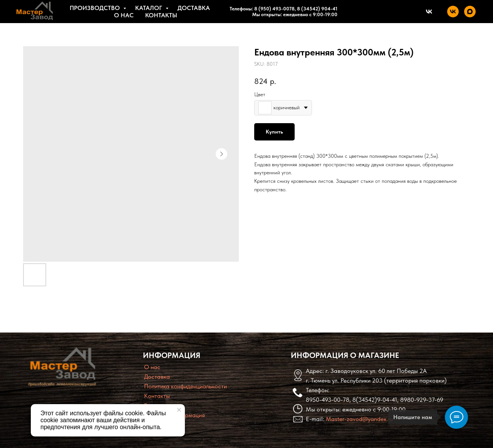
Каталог (149, 8)
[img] (62, 367)
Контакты (161, 15)
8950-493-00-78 (328, 400)
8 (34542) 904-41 (317, 9)
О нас (124, 15)
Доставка (194, 8)
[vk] (453, 12)
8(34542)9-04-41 (375, 400)
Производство (96, 8)
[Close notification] (179, 410)
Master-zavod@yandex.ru (359, 419)
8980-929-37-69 (422, 400)
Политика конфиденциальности (185, 386)
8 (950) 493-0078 (274, 9)
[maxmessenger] (470, 12)
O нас (152, 367)
